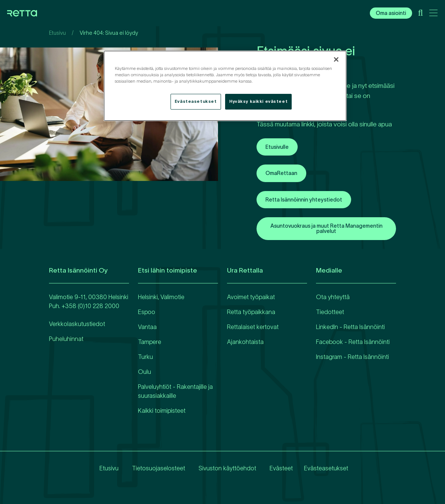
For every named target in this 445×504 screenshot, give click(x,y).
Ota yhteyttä (333, 297)
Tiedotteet (330, 312)
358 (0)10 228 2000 (92, 306)
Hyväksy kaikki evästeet (258, 101)
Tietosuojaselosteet (156, 468)
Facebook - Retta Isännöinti (353, 342)
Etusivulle (277, 147)
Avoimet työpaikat (251, 297)
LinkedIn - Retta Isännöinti (350, 327)
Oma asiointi (391, 13)
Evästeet (279, 468)
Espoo (147, 312)
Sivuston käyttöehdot (225, 468)
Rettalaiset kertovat (253, 327)
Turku (145, 357)
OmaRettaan (281, 173)
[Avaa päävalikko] (433, 14)
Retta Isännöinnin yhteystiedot (304, 200)
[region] (225, 86)
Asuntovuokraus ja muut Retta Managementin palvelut (326, 228)
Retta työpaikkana (251, 312)
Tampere (150, 342)
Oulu (145, 372)
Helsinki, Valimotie (161, 297)
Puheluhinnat (66, 339)
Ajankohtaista (245, 342)
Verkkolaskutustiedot (77, 324)
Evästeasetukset (326, 468)
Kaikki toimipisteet (162, 411)
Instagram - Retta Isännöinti (352, 357)
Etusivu (57, 33)
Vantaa (147, 327)
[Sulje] (336, 59)
